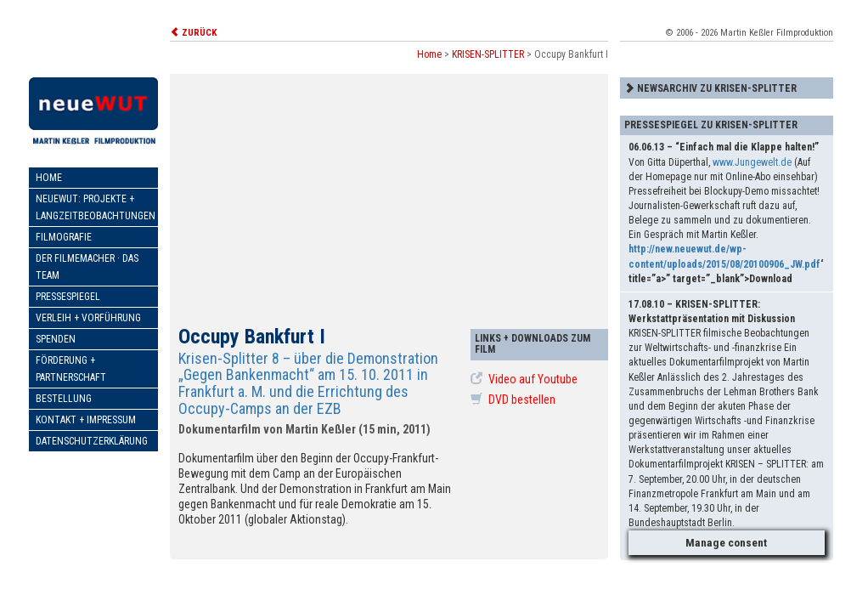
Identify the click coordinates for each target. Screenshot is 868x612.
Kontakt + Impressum (86, 420)
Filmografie (64, 237)
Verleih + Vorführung (88, 318)
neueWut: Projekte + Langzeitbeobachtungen (96, 207)
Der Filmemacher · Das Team (87, 267)
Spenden (56, 339)
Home (49, 178)
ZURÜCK (193, 33)
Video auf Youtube (524, 379)
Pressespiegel (68, 297)
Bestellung (64, 399)
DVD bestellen (513, 399)
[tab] (727, 88)
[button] (727, 88)
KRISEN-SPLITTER (488, 54)
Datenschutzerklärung (92, 441)
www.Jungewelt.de (752, 162)
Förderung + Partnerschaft (71, 369)
